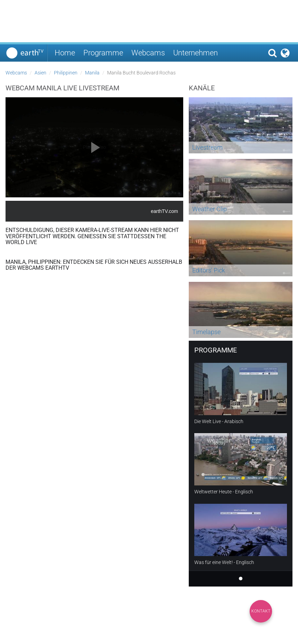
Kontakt (261, 611)
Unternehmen (195, 53)
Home (65, 53)
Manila (92, 73)
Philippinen (66, 73)
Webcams (148, 53)
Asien (40, 73)
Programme (103, 53)
